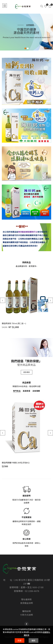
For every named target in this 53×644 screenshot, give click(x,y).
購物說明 (26, 611)
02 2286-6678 (32, 591)
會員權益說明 (27, 603)
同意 (20, 640)
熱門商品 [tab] (17, 391)
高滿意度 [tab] (26, 391)
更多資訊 (27, 372)
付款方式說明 (27, 615)
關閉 (33, 640)
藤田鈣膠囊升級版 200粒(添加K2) (16, 463)
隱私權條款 (26, 599)
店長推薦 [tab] (36, 391)
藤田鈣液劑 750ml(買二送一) (14, 323)
